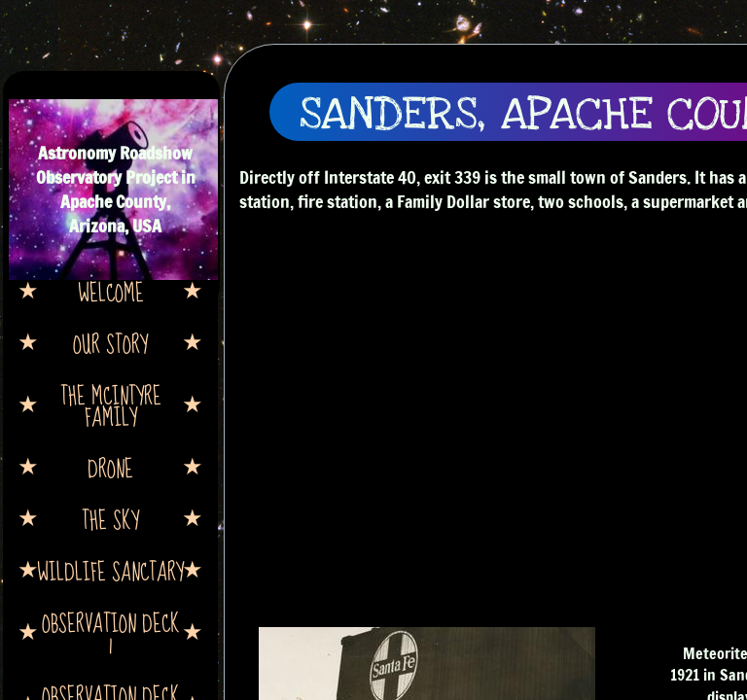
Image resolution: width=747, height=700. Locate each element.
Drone (110, 468)
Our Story (110, 343)
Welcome (111, 292)
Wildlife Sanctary (110, 571)
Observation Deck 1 (111, 633)
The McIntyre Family (111, 405)
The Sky (110, 519)
